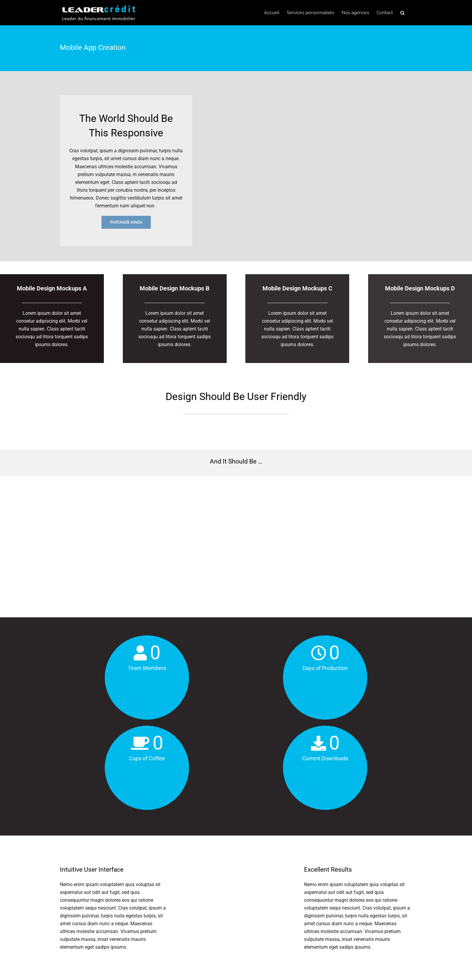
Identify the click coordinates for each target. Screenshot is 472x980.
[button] (402, 13)
